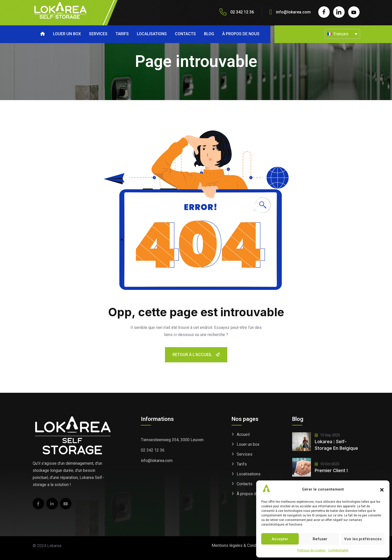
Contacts (185, 34)
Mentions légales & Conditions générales (248, 545)
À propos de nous (241, 34)
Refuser (320, 539)
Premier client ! (331, 470)
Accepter (280, 539)
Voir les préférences (363, 539)
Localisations (152, 34)
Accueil (243, 434)
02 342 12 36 (153, 450)
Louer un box (67, 34)
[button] (382, 489)
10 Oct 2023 (327, 464)
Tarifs (122, 34)
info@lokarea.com (293, 12)
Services (98, 34)
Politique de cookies (311, 550)
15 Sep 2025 (327, 435)
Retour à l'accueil (196, 355)
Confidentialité (338, 550)
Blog (209, 34)
